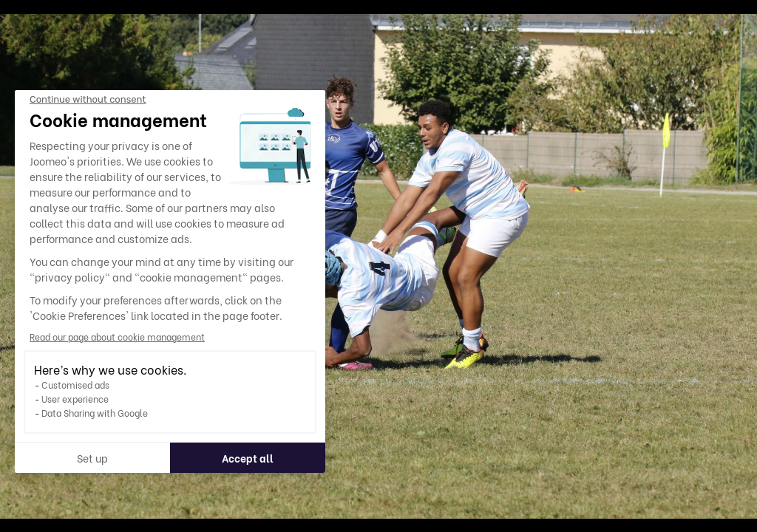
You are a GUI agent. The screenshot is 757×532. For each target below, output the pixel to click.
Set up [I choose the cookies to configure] (92, 458)
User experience (75, 399)
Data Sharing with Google (95, 413)
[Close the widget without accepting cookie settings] (88, 100)
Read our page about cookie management (117, 337)
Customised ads (75, 385)
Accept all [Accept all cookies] (248, 458)
